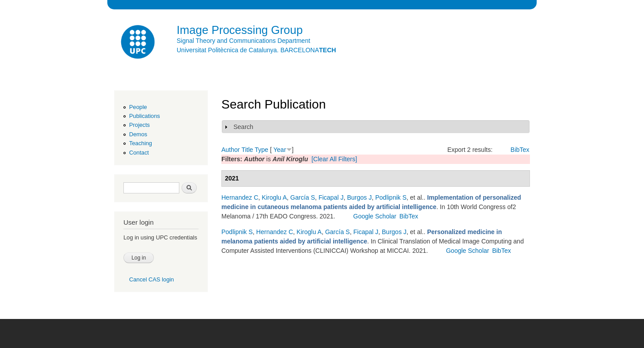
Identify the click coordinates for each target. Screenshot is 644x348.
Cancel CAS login (152, 279)
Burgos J (359, 197)
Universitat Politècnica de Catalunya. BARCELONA (256, 50)
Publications (145, 116)
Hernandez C (240, 197)
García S (303, 197)
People (138, 107)
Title (247, 150)
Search (243, 127)
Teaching (141, 143)
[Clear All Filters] (334, 159)
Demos (138, 134)
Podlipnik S (391, 197)
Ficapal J (331, 197)
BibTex (520, 150)
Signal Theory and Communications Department (244, 41)
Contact (139, 153)
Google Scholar (375, 216)
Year (280, 150)
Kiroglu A (274, 197)
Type (261, 150)
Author (231, 150)
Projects (140, 125)
